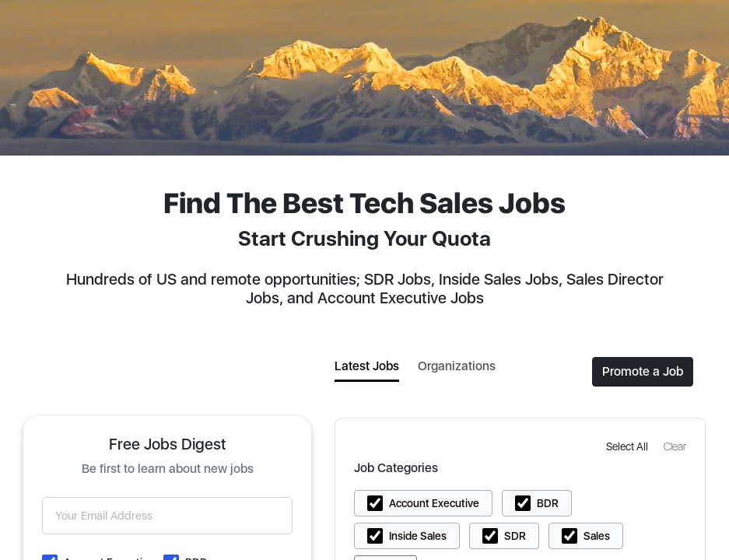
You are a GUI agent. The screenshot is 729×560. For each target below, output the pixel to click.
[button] (629, 446)
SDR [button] (515, 536)
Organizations (457, 366)
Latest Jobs (367, 366)
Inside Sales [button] (418, 536)
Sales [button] (597, 536)
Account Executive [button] (434, 503)
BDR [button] (548, 503)
